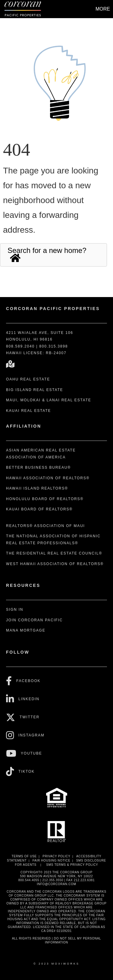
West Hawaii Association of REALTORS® (55, 564)
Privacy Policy (56, 856)
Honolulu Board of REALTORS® (45, 499)
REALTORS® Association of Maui (46, 526)
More (103, 9)
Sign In (15, 610)
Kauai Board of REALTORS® (39, 509)
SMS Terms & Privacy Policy (72, 865)
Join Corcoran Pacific (34, 620)
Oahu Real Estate (28, 379)
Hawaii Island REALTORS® (37, 488)
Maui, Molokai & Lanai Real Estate (49, 400)
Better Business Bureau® (38, 467)
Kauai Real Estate (28, 411)
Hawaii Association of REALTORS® (48, 478)
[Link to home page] (24, 9)
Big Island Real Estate (35, 390)
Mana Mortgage (26, 630)
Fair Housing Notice (52, 860)
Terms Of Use (24, 856)
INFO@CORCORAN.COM (56, 884)
